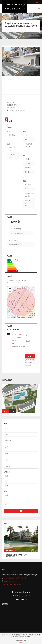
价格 (5, 491)
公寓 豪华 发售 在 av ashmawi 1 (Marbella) (17, 556)
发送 (30, 356)
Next (36, 73)
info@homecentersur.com (12, 585)
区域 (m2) (7, 472)
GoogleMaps (31, 317)
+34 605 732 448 (21, 578)
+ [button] (10, 289)
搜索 (21, 511)
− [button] (10, 292)
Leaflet (19, 317)
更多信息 (21, 642)
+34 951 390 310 (9, 578)
